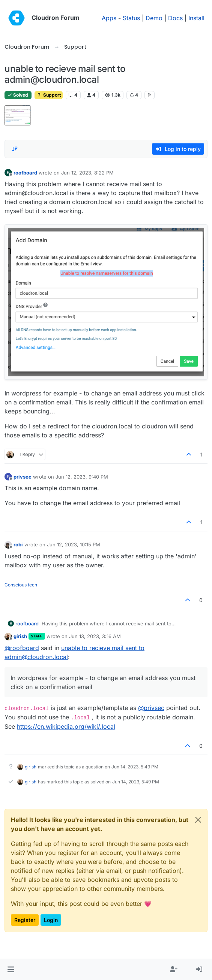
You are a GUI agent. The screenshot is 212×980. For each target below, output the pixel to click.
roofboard (25, 173)
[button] (11, 970)
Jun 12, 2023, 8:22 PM (87, 173)
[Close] (198, 820)
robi (18, 544)
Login (51, 920)
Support (49, 95)
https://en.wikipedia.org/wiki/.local (66, 726)
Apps (109, 18)
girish (20, 636)
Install (196, 18)
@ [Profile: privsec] (151, 708)
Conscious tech (21, 585)
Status (131, 18)
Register (25, 920)
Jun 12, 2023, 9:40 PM (82, 477)
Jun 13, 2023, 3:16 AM (95, 636)
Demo (154, 18)
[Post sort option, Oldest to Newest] (15, 149)
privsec (23, 477)
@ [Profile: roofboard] (22, 648)
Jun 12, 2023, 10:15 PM (74, 544)
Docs (175, 18)
